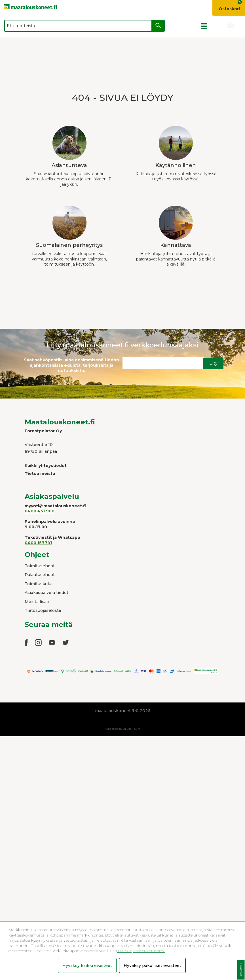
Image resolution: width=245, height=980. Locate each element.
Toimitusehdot (40, 566)
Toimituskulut (39, 584)
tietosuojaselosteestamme (141, 951)
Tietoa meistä (40, 474)
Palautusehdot (40, 575)
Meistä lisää (37, 602)
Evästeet (241, 970)
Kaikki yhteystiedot (46, 466)
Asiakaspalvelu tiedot (47, 593)
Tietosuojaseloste (43, 610)
